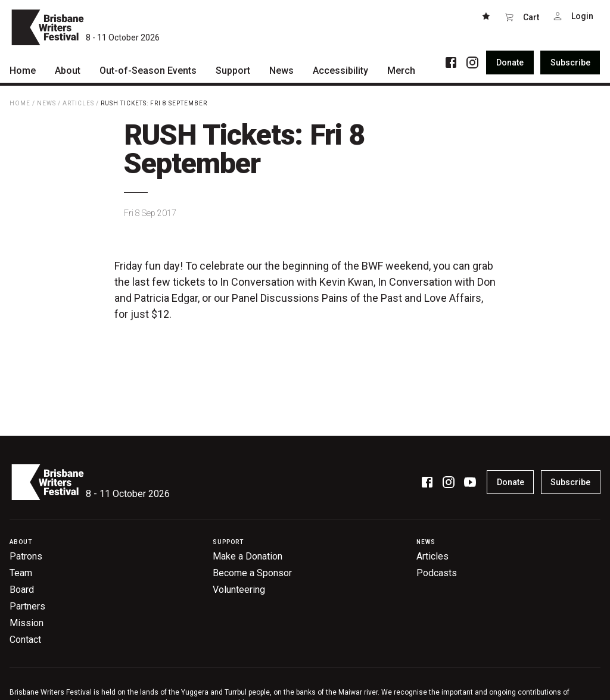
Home (20, 103)
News (46, 103)
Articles (78, 103)
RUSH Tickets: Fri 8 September (154, 103)
